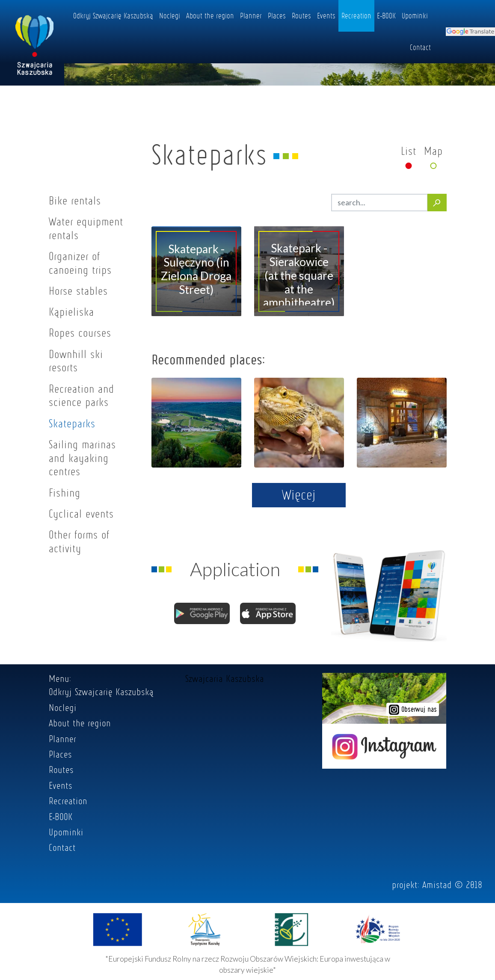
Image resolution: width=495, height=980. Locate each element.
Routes (301, 15)
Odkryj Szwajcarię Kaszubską (113, 15)
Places (277, 15)
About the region (210, 15)
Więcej (299, 494)
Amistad (437, 885)
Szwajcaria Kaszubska (225, 678)
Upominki (415, 15)
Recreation (356, 15)
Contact (420, 47)
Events (326, 15)
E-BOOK (386, 15)
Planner (251, 15)
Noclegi (170, 15)
